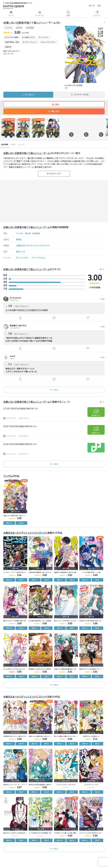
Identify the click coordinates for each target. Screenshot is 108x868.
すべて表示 (54, 390)
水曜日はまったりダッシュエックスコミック (33, 246)
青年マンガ (21, 252)
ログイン (97, 13)
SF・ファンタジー (23, 258)
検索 (68, 13)
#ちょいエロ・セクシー (49, 42)
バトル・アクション (38, 258)
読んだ (22, 523)
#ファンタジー (44, 37)
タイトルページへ (54, 174)
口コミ (13, 144)
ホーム (11, 13)
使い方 (92, 6)
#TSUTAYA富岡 (11, 37)
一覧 (100, 269)
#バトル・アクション (30, 42)
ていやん (8, 28)
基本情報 (5, 144)
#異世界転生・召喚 (12, 42)
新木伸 (19, 28)
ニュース (21, 144)
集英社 (19, 240)
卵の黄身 (30, 28)
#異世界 (8, 47)
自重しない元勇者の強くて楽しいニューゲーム (27, 153)
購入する (54, 111)
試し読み (54, 105)
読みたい (9, 523)
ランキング (40, 13)
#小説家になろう (28, 37)
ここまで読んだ (28, 95)
